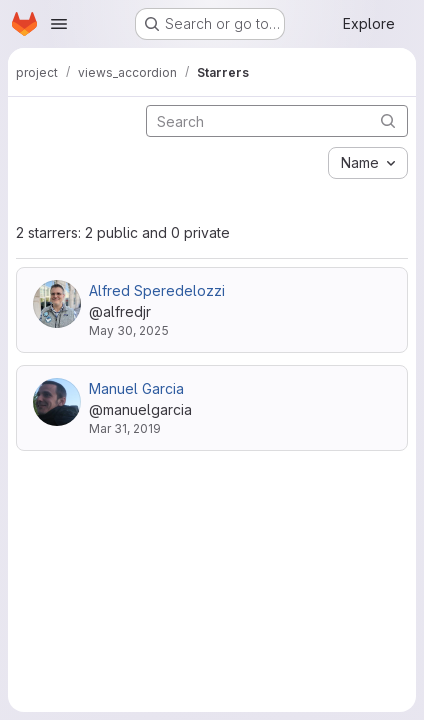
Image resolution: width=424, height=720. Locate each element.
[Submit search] (388, 120)
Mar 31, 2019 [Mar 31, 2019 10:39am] (125, 428)
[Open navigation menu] (59, 24)
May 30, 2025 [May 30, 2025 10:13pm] (129, 330)
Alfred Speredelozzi (157, 290)
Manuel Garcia (136, 388)
